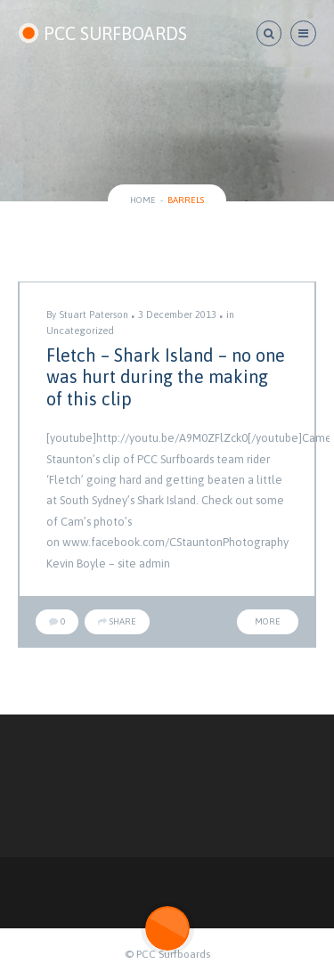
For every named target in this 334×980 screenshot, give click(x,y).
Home (143, 200)
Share (117, 621)
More (268, 621)
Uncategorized (80, 331)
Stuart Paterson (94, 314)
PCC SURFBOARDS (102, 33)
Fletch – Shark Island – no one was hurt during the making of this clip (166, 377)
